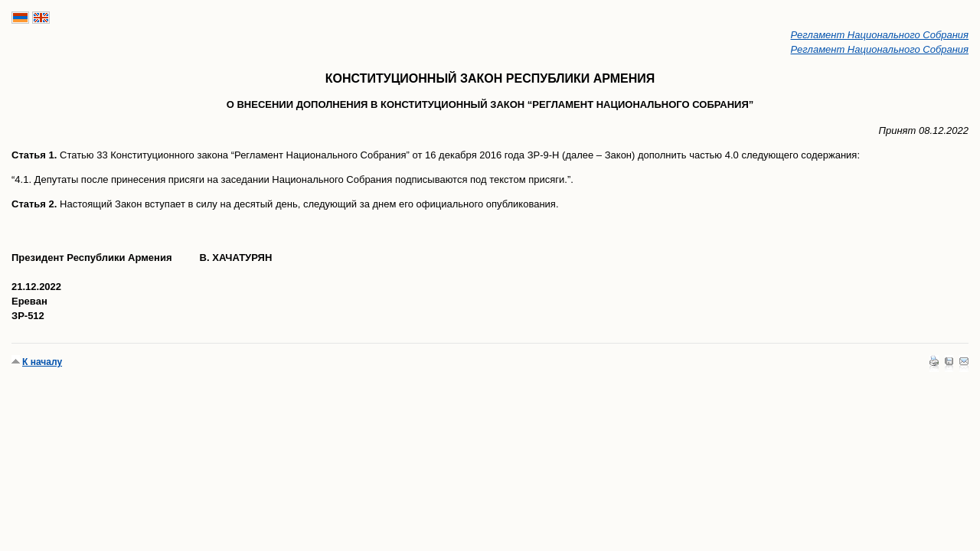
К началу (42, 362)
